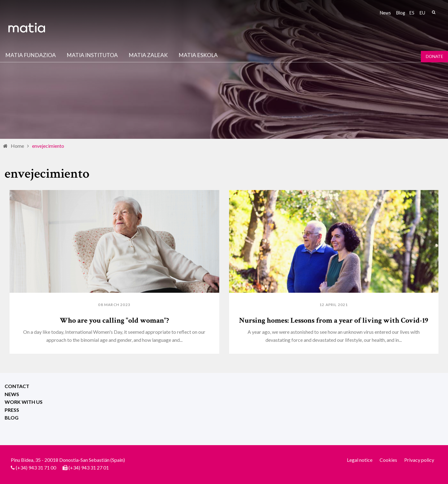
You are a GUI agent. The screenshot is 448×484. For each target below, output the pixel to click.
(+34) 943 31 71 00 (36, 467)
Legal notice (360, 460)
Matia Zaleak (148, 55)
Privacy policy (419, 460)
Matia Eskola (198, 55)
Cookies (388, 460)
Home (17, 146)
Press (12, 410)
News (385, 13)
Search (434, 12)
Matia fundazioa (31, 55)
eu (422, 13)
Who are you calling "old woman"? (114, 320)
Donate (434, 56)
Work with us (24, 402)
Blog (401, 13)
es (412, 13)
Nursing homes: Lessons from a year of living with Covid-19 (334, 320)
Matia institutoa (92, 55)
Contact (17, 386)
